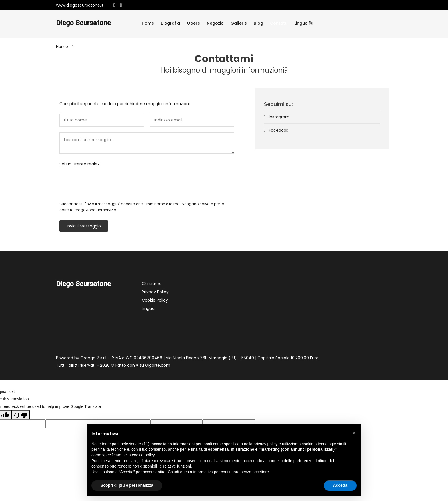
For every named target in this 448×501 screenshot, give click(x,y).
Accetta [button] (340, 485)
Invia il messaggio (84, 226)
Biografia (170, 23)
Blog (258, 23)
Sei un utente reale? (80, 164)
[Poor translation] (21, 415)
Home (148, 23)
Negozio (215, 23)
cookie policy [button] (143, 455)
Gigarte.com (158, 365)
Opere (193, 23)
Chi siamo (152, 284)
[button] (354, 433)
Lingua (303, 23)
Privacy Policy (155, 292)
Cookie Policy (155, 300)
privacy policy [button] (265, 444)
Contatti (279, 23)
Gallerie (239, 23)
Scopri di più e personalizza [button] (127, 485)
